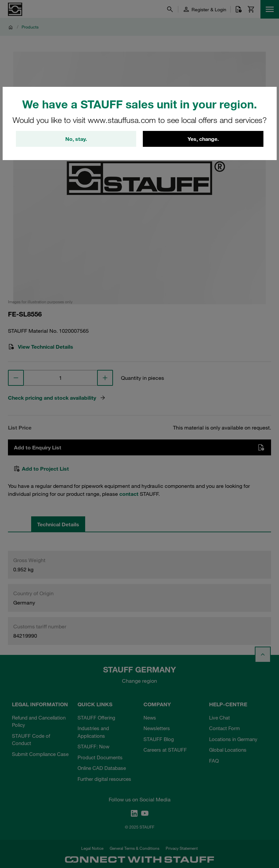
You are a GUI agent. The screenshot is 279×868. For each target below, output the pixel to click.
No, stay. (76, 139)
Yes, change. (203, 139)
